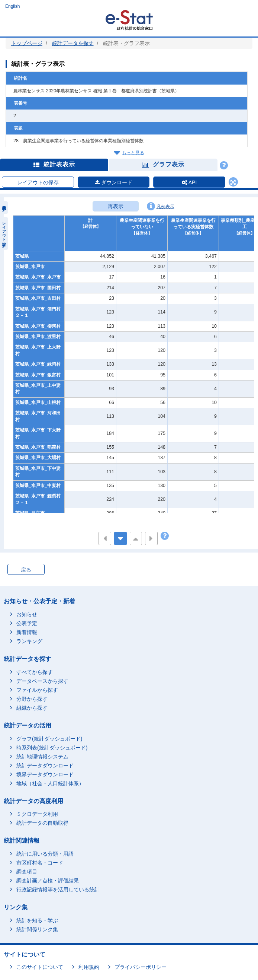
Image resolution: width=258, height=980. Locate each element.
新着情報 (27, 632)
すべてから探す (35, 672)
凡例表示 (161, 206)
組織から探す (32, 708)
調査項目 (27, 872)
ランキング (29, 641)
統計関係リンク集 (37, 929)
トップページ (27, 43)
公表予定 (27, 623)
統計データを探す (73, 43)
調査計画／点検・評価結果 (48, 881)
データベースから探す (42, 681)
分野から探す (32, 699)
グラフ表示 (163, 164)
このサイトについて (40, 967)
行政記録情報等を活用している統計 (58, 890)
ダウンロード (114, 182)
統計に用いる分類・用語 (45, 854)
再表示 (116, 206)
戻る (26, 570)
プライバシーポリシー (141, 967)
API (189, 182)
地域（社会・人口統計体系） (50, 783)
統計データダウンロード (45, 766)
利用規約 (89, 967)
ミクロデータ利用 (37, 814)
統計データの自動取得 (42, 823)
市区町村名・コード (40, 863)
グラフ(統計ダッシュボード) (49, 739)
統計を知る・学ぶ (37, 920)
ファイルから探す (37, 690)
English (12, 6)
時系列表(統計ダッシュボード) (52, 748)
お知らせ (27, 614)
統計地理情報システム (42, 757)
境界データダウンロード (45, 774)
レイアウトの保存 (38, 182)
